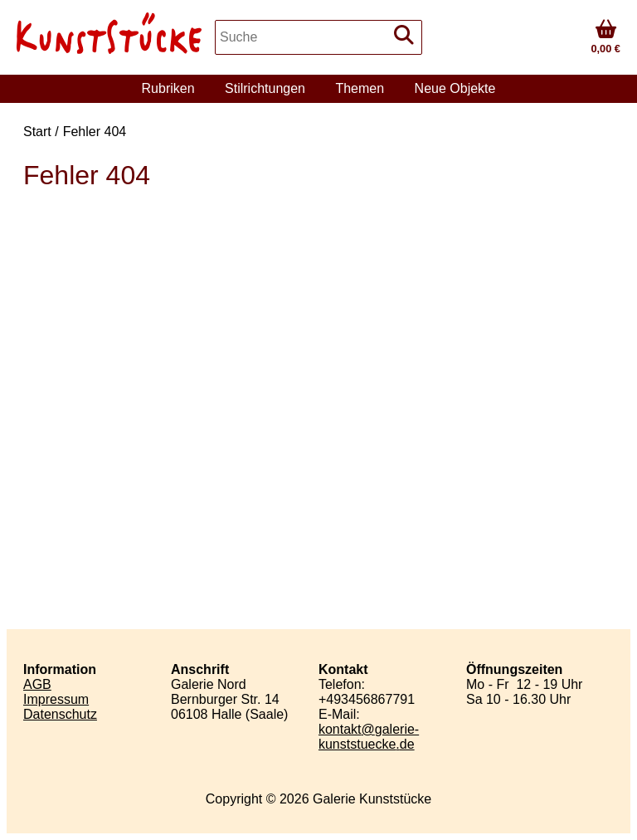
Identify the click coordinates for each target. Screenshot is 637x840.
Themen (360, 88)
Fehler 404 (95, 132)
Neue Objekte (455, 88)
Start (37, 132)
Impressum (56, 699)
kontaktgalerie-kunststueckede (369, 737)
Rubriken (168, 88)
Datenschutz (60, 714)
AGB (37, 684)
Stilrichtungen (265, 88)
